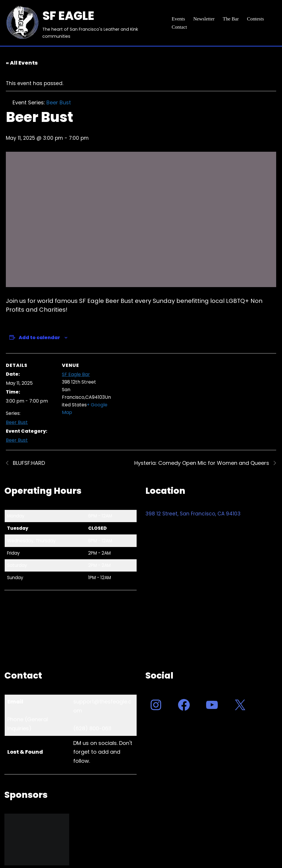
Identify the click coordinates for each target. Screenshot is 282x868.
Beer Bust (17, 423)
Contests (256, 19)
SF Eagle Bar (76, 374)
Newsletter (204, 19)
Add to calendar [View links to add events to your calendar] (39, 338)
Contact (179, 27)
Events (178, 19)
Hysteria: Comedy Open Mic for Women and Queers (202, 463)
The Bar (231, 19)
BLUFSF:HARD (28, 463)
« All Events (22, 63)
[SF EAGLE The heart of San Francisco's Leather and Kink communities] (83, 23)
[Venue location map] (149, 394)
